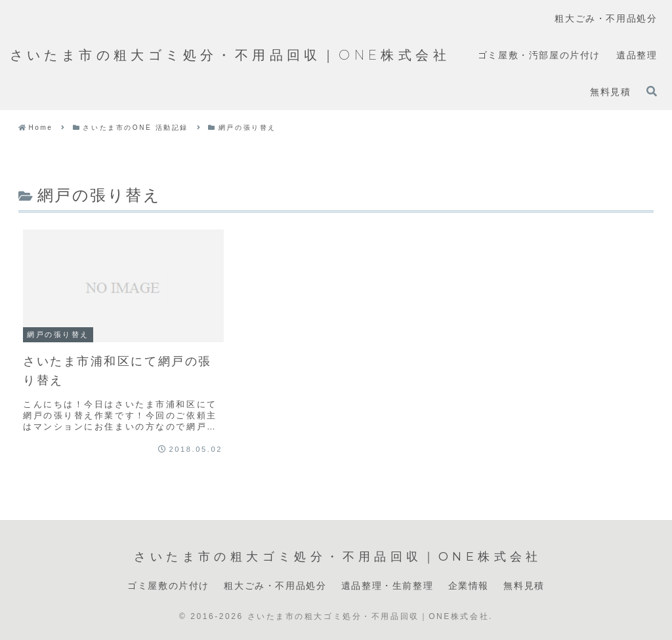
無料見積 (524, 586)
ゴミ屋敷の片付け (168, 586)
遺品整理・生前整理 (387, 586)
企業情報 (469, 586)
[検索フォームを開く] (652, 91)
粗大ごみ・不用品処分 (275, 586)
